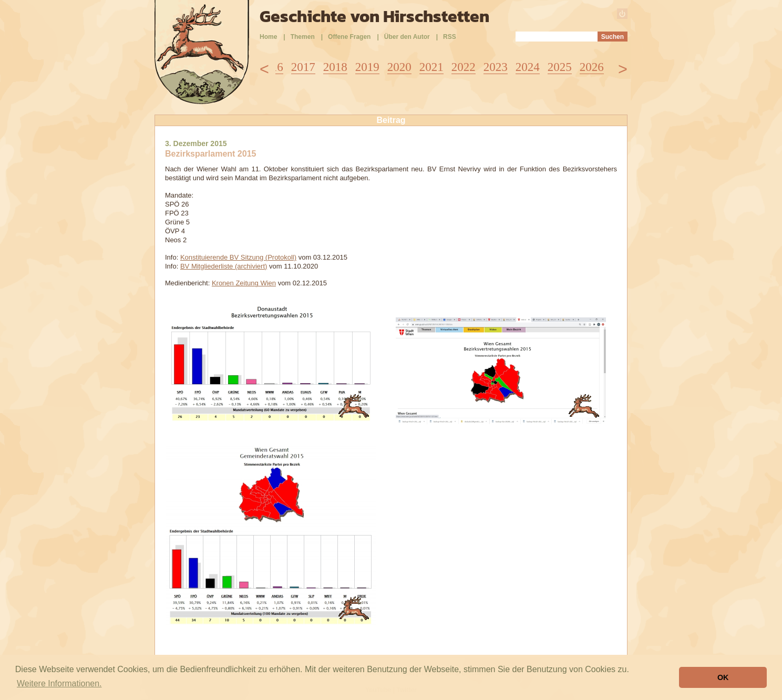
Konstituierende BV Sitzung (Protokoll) (238, 257)
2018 (335, 67)
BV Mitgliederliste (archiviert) (224, 266)
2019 (367, 67)
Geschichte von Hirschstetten (374, 16)
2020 (399, 67)
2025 (560, 67)
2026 (592, 67)
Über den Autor (407, 37)
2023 (496, 67)
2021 (431, 67)
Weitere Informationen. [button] (59, 683)
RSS (450, 37)
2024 (528, 67)
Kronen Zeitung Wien (244, 283)
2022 (464, 67)
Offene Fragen (349, 37)
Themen (303, 37)
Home (268, 37)
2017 (303, 67)
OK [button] (723, 677)
